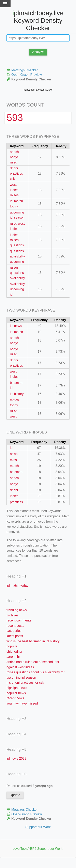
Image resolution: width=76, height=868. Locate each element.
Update (15, 795)
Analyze (38, 52)
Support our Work (38, 827)
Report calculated (30, 786)
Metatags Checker (22, 70)
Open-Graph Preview (24, 74)
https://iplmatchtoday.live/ (38, 90)
